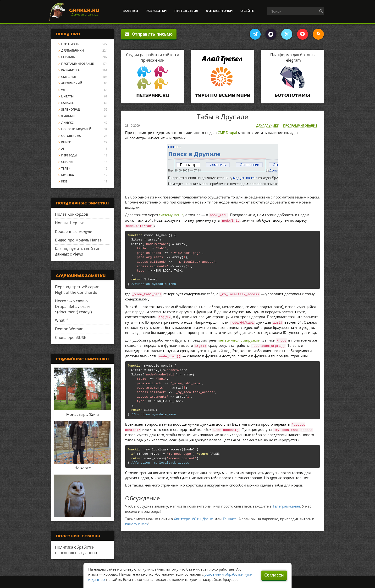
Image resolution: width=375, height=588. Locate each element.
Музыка (68, 175)
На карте (83, 468)
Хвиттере (182, 519)
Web (64, 90)
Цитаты (67, 96)
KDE (64, 181)
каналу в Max (137, 524)
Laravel (67, 103)
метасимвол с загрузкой (239, 340)
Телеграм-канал (286, 506)
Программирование (300, 126)
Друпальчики (268, 126)
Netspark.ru (153, 95)
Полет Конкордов (72, 214)
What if (61, 320)
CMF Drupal (227, 133)
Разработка (70, 70)
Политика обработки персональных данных (76, 550)
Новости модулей (76, 129)
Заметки (130, 11)
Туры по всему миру (223, 95)
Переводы (69, 155)
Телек (66, 168)
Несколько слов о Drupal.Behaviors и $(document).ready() (73, 306)
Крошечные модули (74, 231)
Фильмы (68, 116)
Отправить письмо (149, 34)
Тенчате (230, 519)
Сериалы (68, 57)
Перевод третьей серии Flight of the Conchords (77, 290)
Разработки (156, 11)
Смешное (69, 77)
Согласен (274, 575)
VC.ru (196, 519)
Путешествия (186, 11)
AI (63, 149)
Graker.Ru (84, 10)
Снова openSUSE (71, 337)
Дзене (208, 519)
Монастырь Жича (83, 414)
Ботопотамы (292, 95)
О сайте (247, 11)
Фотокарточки (219, 11)
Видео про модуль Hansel (79, 240)
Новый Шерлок (69, 223)
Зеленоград (71, 110)
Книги (66, 142)
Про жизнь (70, 44)
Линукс (67, 123)
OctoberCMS (71, 136)
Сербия (67, 162)
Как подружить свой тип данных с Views (78, 251)
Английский (72, 83)
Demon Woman (69, 329)
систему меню (171, 215)
